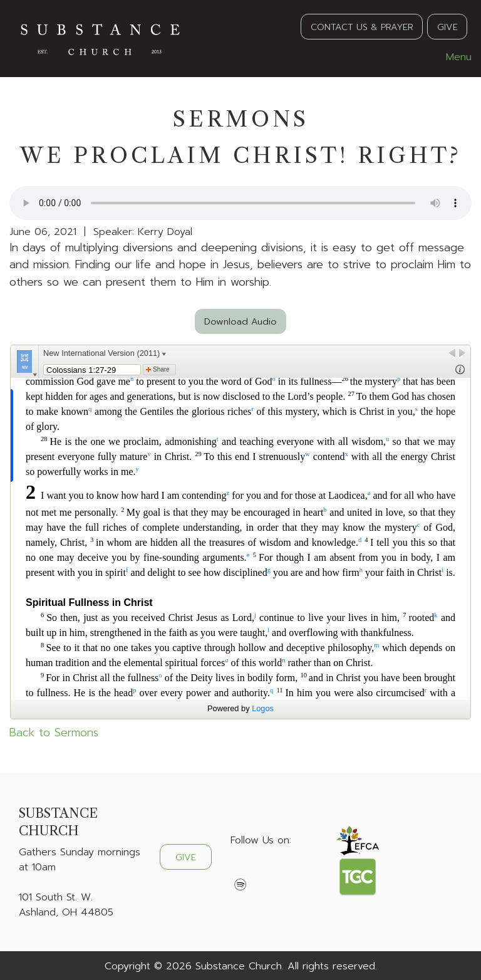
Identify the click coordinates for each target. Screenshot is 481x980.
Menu (453, 57)
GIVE (447, 27)
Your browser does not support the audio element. (240, 203)
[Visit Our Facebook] (240, 870)
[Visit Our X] (261, 870)
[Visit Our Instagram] (281, 870)
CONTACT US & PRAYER (362, 27)
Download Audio (240, 321)
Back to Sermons (54, 732)
